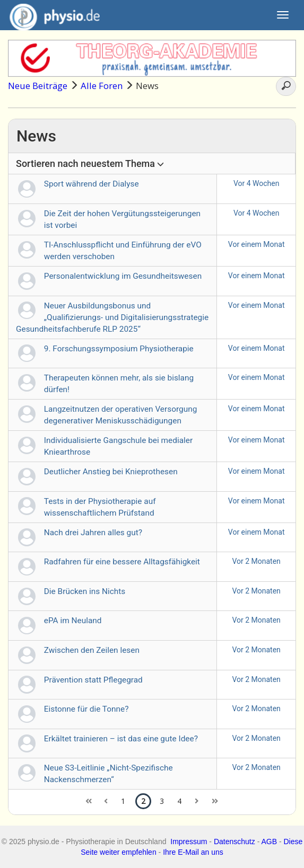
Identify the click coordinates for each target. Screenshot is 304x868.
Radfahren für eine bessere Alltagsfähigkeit (122, 562)
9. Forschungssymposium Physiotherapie (119, 349)
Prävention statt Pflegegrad (93, 680)
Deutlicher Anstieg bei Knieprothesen (111, 472)
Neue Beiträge (38, 86)
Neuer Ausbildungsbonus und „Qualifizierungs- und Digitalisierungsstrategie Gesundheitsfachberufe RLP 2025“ (112, 317)
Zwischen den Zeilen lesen (92, 650)
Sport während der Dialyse (92, 184)
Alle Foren (102, 86)
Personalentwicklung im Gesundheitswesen (123, 276)
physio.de (51, 16)
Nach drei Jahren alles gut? (93, 533)
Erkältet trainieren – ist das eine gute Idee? (121, 739)
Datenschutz (234, 842)
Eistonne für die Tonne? (86, 709)
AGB (269, 842)
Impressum (189, 842)
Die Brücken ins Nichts (85, 591)
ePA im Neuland (73, 621)
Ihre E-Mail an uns (193, 852)
